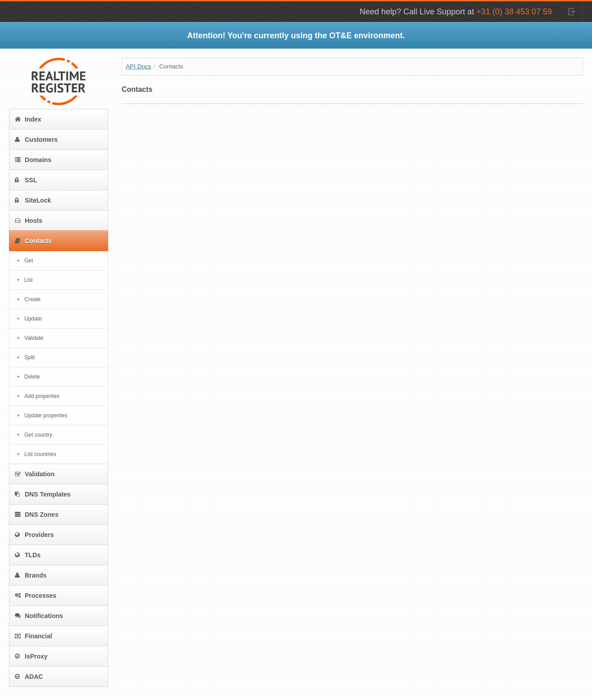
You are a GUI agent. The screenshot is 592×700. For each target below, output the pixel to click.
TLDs (28, 555)
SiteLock (33, 200)
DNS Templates (43, 494)
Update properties (46, 415)
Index (28, 119)
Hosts (29, 221)
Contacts (33, 241)
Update (33, 319)
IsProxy (31, 656)
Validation (35, 474)
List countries (40, 454)
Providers (34, 535)
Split (30, 357)
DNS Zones (37, 515)
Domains (33, 160)
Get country (38, 435)
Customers (36, 140)
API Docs (139, 66)
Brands (31, 575)
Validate (34, 338)
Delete (32, 377)
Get (29, 261)
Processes (36, 596)
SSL (26, 180)
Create (32, 299)
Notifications (39, 616)
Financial (34, 636)
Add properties (42, 396)
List (29, 280)
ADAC (29, 677)
